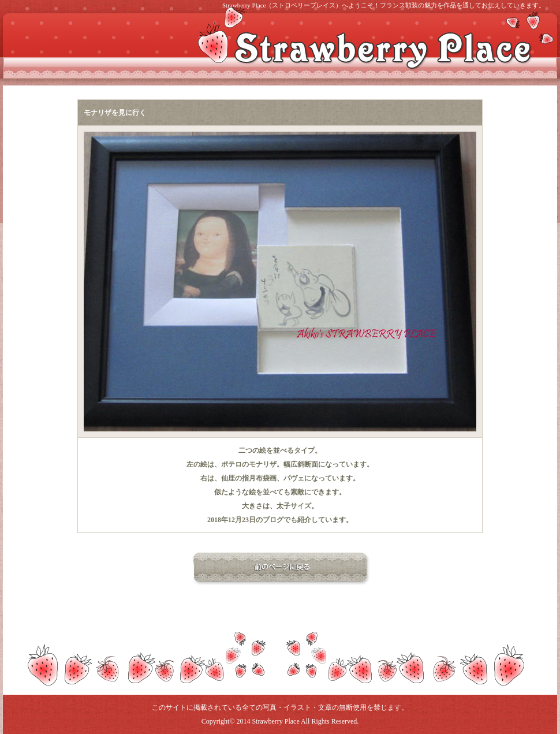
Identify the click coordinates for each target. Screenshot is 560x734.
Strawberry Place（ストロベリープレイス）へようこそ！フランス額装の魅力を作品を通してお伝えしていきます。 (384, 5)
